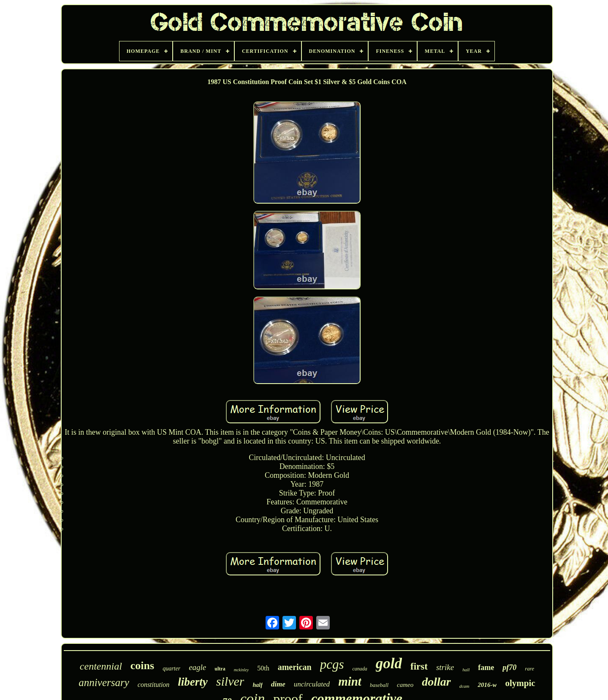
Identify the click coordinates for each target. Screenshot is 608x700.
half (257, 685)
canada (360, 669)
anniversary (104, 682)
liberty (193, 682)
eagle (197, 667)
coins (142, 666)
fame (486, 667)
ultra (220, 669)
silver (230, 681)
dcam (464, 686)
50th (263, 668)
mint (350, 681)
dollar (436, 682)
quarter (171, 669)
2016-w (487, 685)
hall (466, 670)
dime (278, 684)
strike (445, 667)
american (295, 667)
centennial (101, 666)
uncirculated (312, 684)
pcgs (332, 664)
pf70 (509, 667)
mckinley (242, 670)
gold (389, 663)
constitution (154, 685)
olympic (520, 683)
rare (529, 669)
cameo (405, 685)
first (419, 666)
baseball (379, 685)
